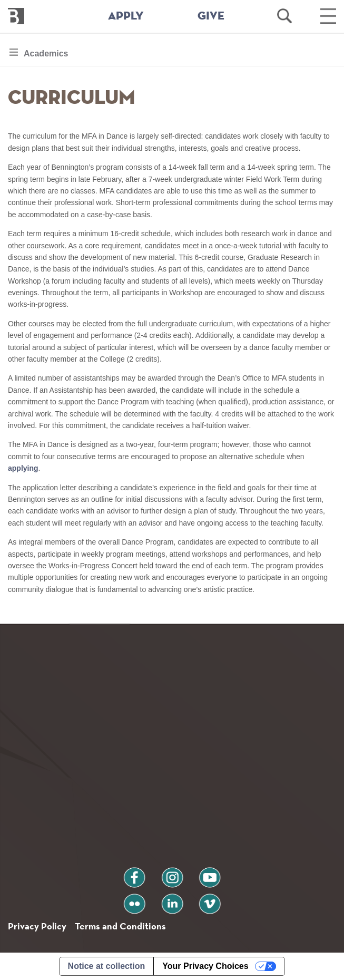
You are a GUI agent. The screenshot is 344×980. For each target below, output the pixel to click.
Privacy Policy (37, 926)
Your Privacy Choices (205, 966)
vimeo (210, 900)
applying (23, 468)
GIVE (211, 16)
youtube (210, 873)
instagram (172, 873)
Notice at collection (107, 966)
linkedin (172, 900)
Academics (46, 56)
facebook (134, 873)
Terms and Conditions (120, 926)
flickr (134, 900)
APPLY (126, 16)
